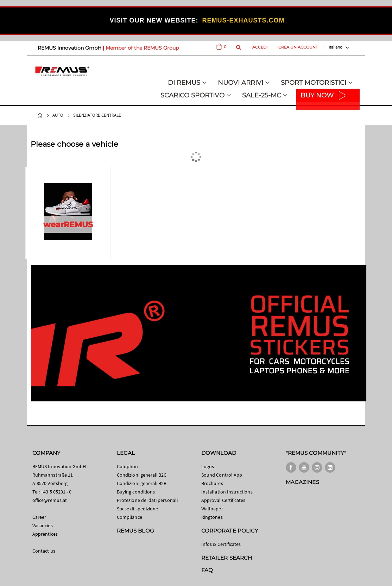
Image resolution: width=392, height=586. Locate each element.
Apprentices (45, 534)
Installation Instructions (227, 492)
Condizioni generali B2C (142, 475)
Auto (58, 115)
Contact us (44, 551)
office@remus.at (50, 500)
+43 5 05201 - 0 (56, 492)
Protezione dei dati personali (147, 500)
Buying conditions (136, 492)
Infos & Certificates (221, 544)
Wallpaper (212, 509)
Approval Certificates (223, 500)
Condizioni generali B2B (142, 483)
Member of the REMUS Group (142, 48)
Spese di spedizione (137, 509)
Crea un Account (298, 47)
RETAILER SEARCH (227, 558)
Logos (208, 466)
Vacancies (43, 526)
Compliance (129, 517)
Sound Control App (222, 475)
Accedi (260, 47)
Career (39, 517)
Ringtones (212, 517)
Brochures (212, 483)
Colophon (128, 466)
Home (40, 115)
